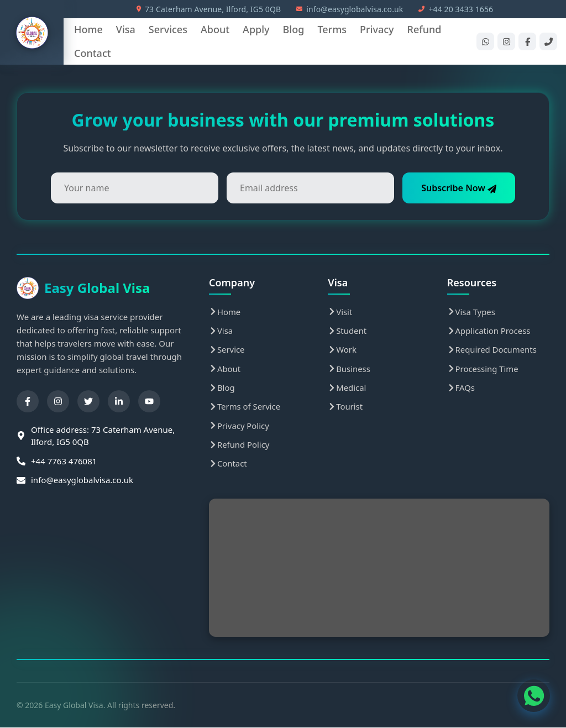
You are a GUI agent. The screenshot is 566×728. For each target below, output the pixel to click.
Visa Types (471, 312)
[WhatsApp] (485, 41)
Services (168, 29)
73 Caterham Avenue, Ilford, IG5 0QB (209, 9)
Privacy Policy (239, 426)
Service (227, 350)
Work (342, 350)
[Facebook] (527, 41)
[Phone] (548, 41)
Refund (424, 29)
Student (347, 331)
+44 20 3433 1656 (456, 9)
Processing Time (483, 369)
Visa (126, 29)
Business (349, 369)
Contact (93, 53)
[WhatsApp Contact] (533, 695)
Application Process (489, 331)
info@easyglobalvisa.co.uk (350, 9)
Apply (256, 29)
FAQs (461, 388)
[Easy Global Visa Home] (32, 33)
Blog (294, 29)
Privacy (377, 29)
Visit (340, 312)
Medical (347, 388)
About (215, 29)
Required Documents (492, 350)
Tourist (345, 407)
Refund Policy (239, 445)
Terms (332, 29)
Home (88, 29)
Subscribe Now (458, 188)
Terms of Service (245, 407)
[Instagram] (506, 41)
